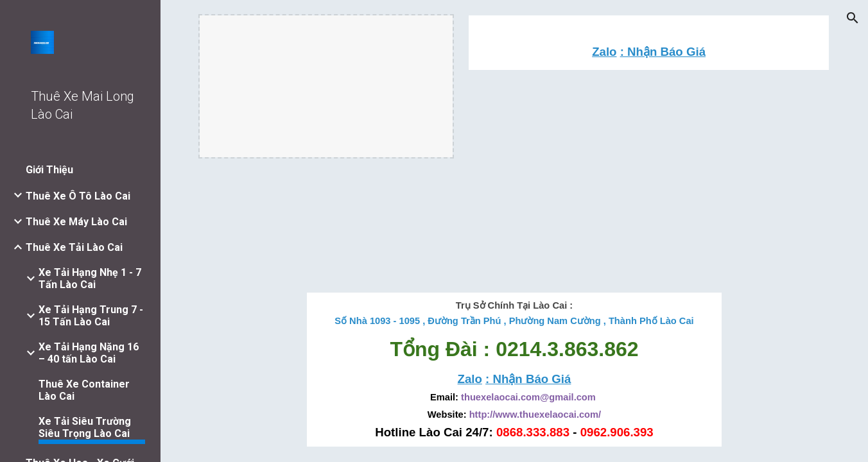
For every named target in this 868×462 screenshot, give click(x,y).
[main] (649, 52)
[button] (853, 18)
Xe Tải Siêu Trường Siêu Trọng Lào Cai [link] (85, 427)
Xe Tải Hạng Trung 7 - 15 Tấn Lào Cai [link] (91, 316)
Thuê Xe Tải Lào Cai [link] (74, 247)
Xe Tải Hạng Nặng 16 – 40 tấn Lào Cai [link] (89, 353)
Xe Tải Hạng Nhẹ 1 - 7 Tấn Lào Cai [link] (90, 278)
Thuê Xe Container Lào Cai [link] (84, 390)
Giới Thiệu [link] (49, 170)
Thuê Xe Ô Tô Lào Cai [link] (78, 196)
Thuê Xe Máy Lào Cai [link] (76, 222)
